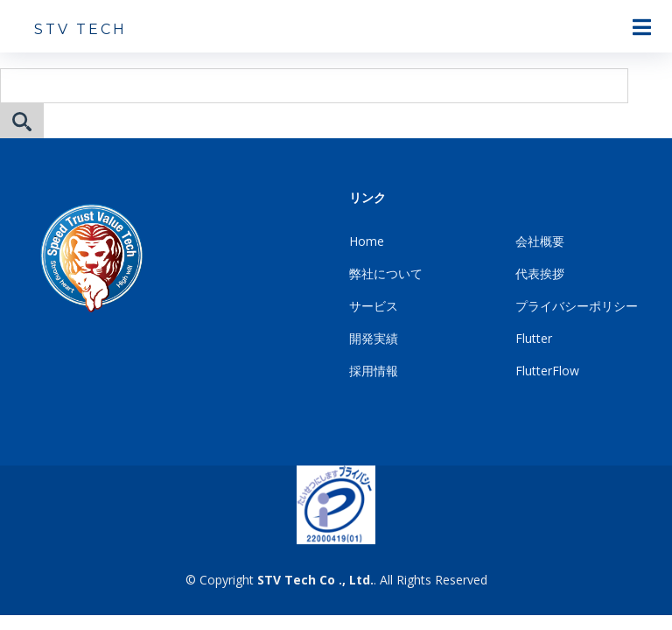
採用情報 (374, 371)
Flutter (534, 338)
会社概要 (540, 241)
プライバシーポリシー (577, 306)
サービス (374, 306)
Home (367, 241)
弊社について (386, 273)
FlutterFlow (547, 371)
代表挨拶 (540, 273)
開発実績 (374, 338)
